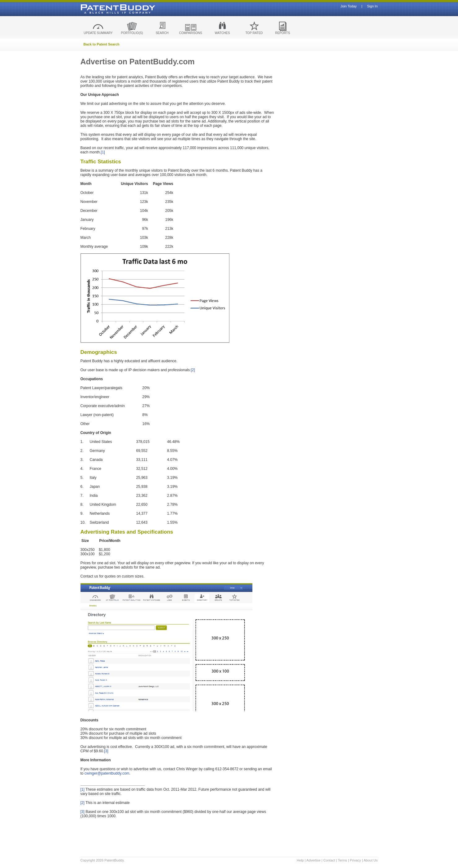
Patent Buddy (104, 9)
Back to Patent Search (102, 44)
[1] (103, 152)
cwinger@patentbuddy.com (107, 773)
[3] (106, 751)
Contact (329, 860)
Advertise (313, 860)
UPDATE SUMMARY (98, 33)
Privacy (355, 860)
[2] (193, 370)
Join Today (348, 6)
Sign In (372, 6)
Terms (342, 860)
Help (300, 860)
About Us (371, 860)
